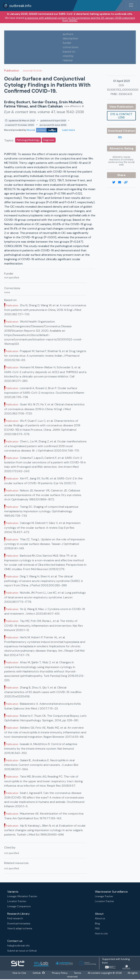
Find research (15, 918)
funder (67, 43)
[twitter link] (115, 182)
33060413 (125, 94)
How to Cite (20, 973)
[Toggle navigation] (131, 5)
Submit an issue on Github (22, 951)
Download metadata (19, 924)
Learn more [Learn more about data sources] (68, 130)
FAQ (97, 928)
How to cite (101, 934)
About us (100, 918)
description (70, 38)
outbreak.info (17, 6)
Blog (97, 924)
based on (69, 52)
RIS (120, 137)
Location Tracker (17, 901)
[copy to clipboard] (127, 182)
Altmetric (117, 148)
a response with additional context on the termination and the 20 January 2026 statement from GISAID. (80, 19)
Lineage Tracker (104, 896)
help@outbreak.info (19, 946)
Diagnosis (49, 140)
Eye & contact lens (121, 116)
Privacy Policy (60, 973)
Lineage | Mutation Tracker (22, 896)
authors (68, 34)
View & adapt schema (20, 928)
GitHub (39, 973)
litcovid (42, 130)
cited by (68, 56)
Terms (78, 973)
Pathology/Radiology (28, 140)
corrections (71, 47)
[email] (121, 182)
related (68, 60)
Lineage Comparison (19, 906)
